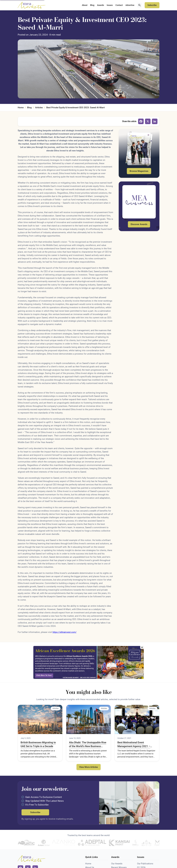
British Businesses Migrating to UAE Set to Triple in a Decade (38, 744)
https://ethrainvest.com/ (65, 632)
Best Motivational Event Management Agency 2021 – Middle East (134, 745)
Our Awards (117, 864)
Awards (101, 5)
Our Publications (145, 864)
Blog (92, 5)
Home (21, 108)
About (85, 5)
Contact (119, 5)
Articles (39, 108)
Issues (110, 5)
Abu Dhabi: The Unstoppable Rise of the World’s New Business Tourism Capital (88, 745)
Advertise (130, 5)
